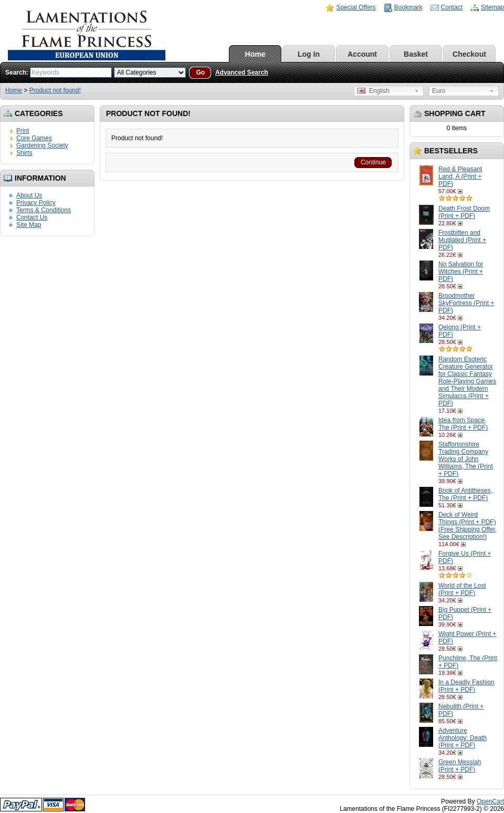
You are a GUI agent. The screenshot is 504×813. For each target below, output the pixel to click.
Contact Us (32, 217)
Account (362, 54)
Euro (439, 91)
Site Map (29, 225)
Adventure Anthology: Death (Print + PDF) (463, 738)
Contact (452, 7)
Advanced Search (242, 72)
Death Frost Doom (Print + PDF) (464, 212)
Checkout (469, 54)
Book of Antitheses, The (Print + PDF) (465, 494)
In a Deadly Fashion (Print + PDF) (466, 686)
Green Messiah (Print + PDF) (460, 766)
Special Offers (356, 7)
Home (255, 54)
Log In (309, 54)
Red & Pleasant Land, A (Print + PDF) (460, 176)
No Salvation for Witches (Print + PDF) (461, 272)
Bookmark (408, 7)
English (373, 91)
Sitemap (492, 7)
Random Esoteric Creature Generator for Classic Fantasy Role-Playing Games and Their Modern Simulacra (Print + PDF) (467, 381)
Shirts (24, 153)
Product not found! (55, 90)
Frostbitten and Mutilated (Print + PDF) (462, 240)
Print (23, 131)
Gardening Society (42, 145)
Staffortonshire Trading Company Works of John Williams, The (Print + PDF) (466, 459)
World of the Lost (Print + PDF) (462, 589)
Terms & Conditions (44, 210)
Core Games (34, 138)
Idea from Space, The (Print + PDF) (463, 424)
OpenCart (490, 801)
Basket (416, 54)
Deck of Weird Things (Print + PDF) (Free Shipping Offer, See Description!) (468, 526)
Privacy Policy (36, 203)
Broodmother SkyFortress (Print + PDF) (466, 303)
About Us (29, 195)
